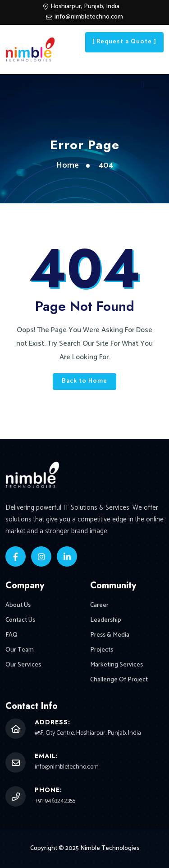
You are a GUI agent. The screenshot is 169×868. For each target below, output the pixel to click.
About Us (18, 605)
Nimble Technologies (110, 848)
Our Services (23, 665)
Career (99, 605)
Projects (102, 650)
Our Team (20, 650)
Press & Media (110, 635)
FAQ (11, 635)
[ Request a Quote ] (124, 42)
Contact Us (20, 620)
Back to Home (84, 381)
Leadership (106, 620)
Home (68, 165)
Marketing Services (116, 665)
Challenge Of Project (119, 680)
